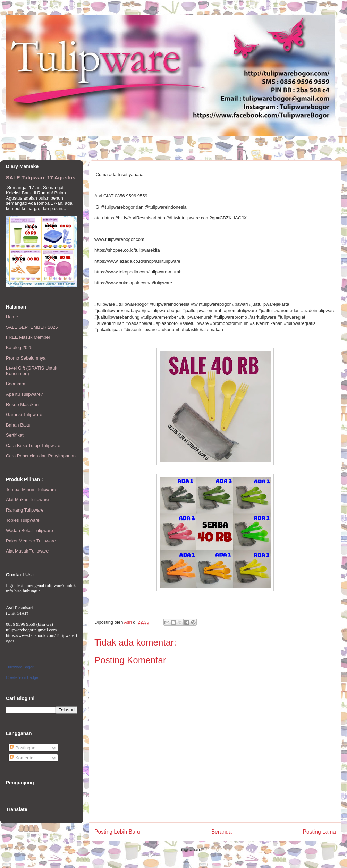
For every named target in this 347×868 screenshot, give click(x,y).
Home (12, 317)
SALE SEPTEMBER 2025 (32, 327)
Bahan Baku (18, 425)
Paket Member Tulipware (31, 541)
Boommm (16, 384)
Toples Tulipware (23, 520)
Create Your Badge (22, 677)
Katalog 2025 (19, 348)
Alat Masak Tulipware (27, 551)
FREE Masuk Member (28, 337)
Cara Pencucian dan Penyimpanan (41, 456)
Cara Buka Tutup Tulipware (33, 445)
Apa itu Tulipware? (24, 394)
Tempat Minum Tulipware (31, 490)
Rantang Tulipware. (25, 510)
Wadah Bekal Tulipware (29, 530)
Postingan (23, 748)
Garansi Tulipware (24, 415)
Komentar (23, 758)
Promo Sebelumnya (26, 358)
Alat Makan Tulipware (27, 500)
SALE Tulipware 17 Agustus (41, 178)
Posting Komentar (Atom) (228, 849)
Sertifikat (15, 435)
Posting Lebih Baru (117, 832)
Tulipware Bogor (20, 667)
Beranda (222, 832)
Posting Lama (319, 832)
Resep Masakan (22, 404)
